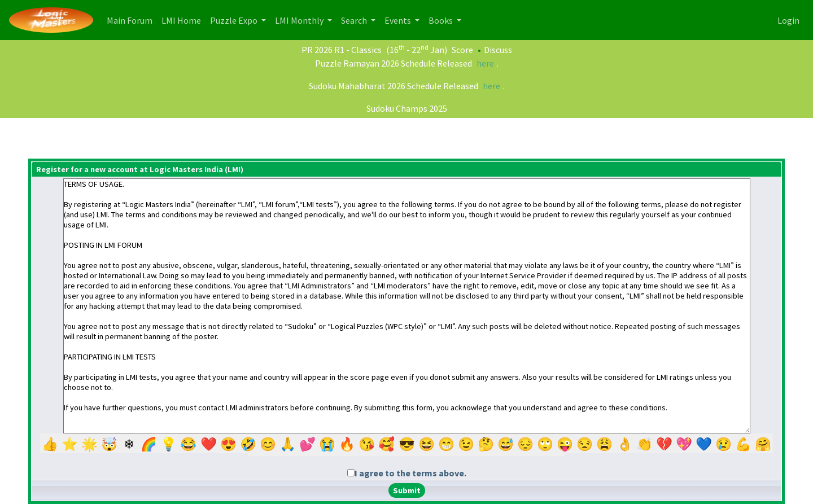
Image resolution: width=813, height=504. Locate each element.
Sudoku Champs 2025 (407, 108)
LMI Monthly (300, 20)
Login (788, 20)
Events (399, 20)
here (485, 63)
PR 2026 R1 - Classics (342, 50)
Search (355, 20)
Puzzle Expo (235, 20)
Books (442, 20)
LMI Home (183, 19)
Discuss (498, 50)
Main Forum (132, 19)
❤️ (209, 445)
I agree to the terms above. (410, 473)
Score (462, 50)
